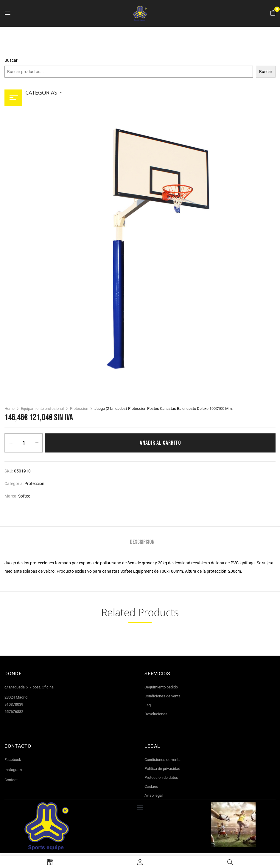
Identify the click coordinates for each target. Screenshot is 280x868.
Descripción (142, 542)
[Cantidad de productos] (24, 443)
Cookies (151, 786)
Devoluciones (156, 714)
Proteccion (79, 408)
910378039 (14, 704)
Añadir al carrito (160, 443)
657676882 (14, 712)
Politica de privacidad (162, 769)
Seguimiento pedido (161, 687)
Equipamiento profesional (42, 408)
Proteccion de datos (161, 777)
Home (10, 408)
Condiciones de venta (162, 696)
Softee (24, 496)
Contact (11, 780)
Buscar (11, 60)
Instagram (13, 770)
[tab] (142, 543)
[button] (273, 13)
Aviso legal (154, 795)
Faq (148, 705)
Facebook (13, 760)
